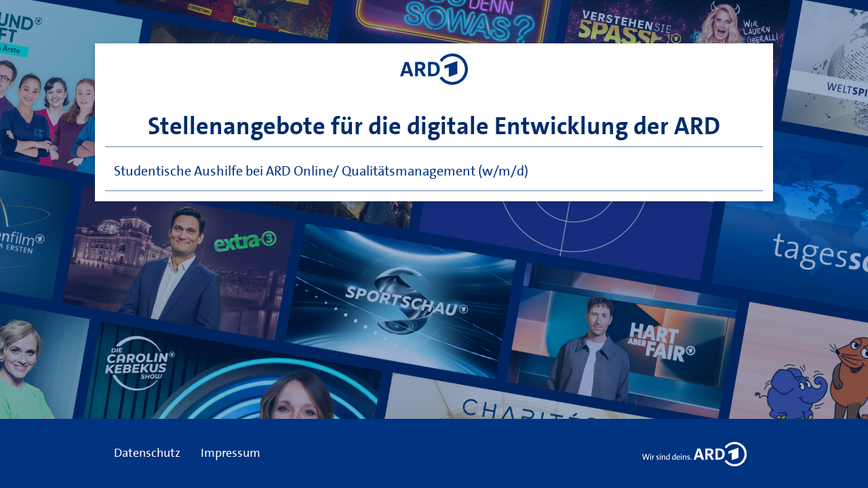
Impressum (231, 453)
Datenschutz (147, 453)
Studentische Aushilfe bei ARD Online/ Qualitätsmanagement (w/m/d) (321, 171)
